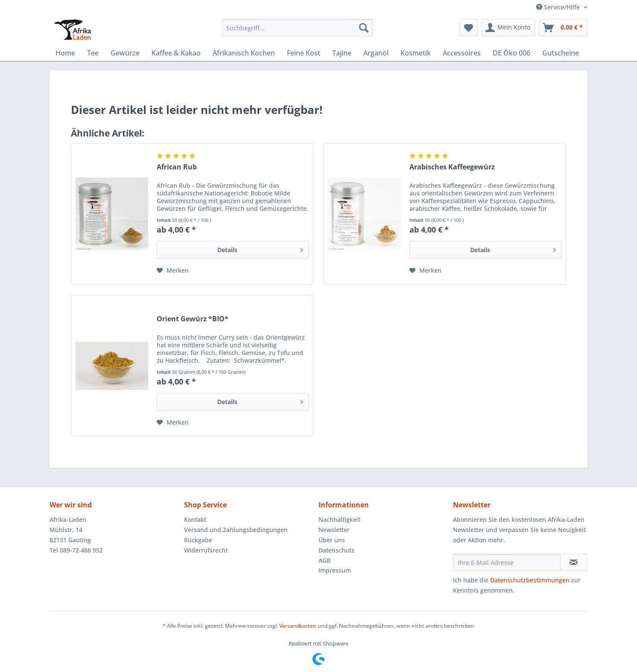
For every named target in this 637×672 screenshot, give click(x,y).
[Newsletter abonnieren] (574, 562)
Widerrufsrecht (206, 550)
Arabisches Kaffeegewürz (452, 167)
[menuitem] (297, 32)
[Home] (65, 53)
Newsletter (334, 530)
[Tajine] (342, 53)
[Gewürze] (125, 53)
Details (260, 249)
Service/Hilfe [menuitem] (559, 7)
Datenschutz (336, 550)
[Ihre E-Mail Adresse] (507, 562)
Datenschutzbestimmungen (530, 580)
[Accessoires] (462, 53)
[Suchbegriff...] (297, 28)
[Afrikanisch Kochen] (244, 53)
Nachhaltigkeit (339, 519)
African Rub (177, 167)
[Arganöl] (376, 53)
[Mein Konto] (508, 28)
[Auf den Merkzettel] (173, 271)
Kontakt (195, 519)
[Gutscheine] (561, 53)
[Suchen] (364, 28)
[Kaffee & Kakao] (176, 53)
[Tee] (93, 53)
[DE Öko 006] (511, 53)
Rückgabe (198, 540)
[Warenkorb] (563, 28)
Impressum (335, 570)
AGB (324, 560)
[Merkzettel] (469, 28)
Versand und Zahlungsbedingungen (236, 530)
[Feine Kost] (304, 53)
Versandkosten (298, 626)
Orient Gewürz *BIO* (193, 319)
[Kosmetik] (416, 53)
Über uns (332, 540)
